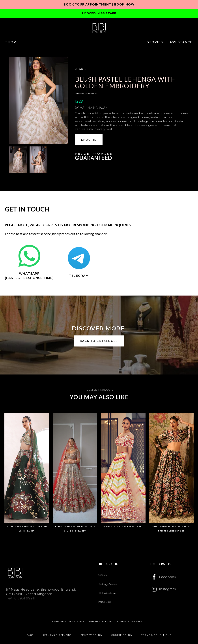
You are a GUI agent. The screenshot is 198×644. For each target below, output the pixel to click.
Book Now (124, 4)
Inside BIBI (104, 602)
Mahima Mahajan (94, 108)
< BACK (81, 69)
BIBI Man (104, 575)
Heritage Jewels (107, 584)
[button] (11, 42)
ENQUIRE (89, 140)
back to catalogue (99, 341)
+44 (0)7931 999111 (21, 598)
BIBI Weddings (107, 593)
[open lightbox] (38, 100)
